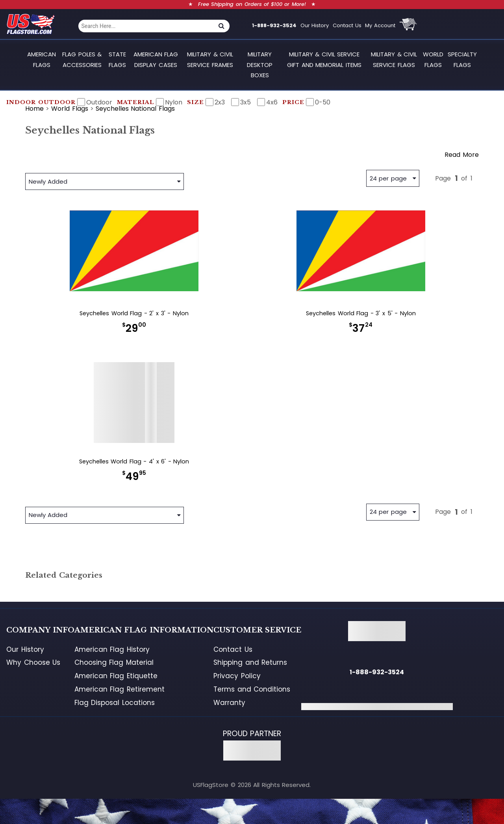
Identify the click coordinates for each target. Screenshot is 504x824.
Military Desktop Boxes (260, 65)
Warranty (229, 703)
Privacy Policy (237, 676)
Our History (315, 25)
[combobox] (146, 26)
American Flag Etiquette (116, 676)
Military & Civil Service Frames (210, 59)
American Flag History (112, 649)
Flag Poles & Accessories (82, 59)
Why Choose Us (33, 662)
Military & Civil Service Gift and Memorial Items (324, 59)
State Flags (117, 59)
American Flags (42, 59)
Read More (462, 155)
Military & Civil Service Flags (394, 59)
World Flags (433, 59)
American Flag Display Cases (156, 59)
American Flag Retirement (120, 689)
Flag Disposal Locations (115, 703)
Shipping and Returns (250, 662)
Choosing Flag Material (114, 662)
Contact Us (347, 25)
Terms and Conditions (252, 689)
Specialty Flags (462, 59)
